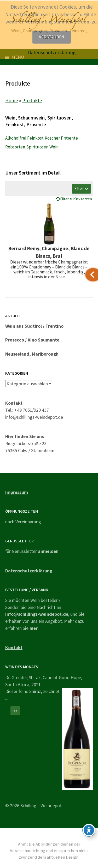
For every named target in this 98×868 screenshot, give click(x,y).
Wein (54, 147)
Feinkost (35, 138)
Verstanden (52, 37)
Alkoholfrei (16, 138)
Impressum (17, 492)
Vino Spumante (44, 340)
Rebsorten (15, 147)
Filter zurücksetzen (76, 199)
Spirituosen (37, 147)
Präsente (69, 138)
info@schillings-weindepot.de (34, 417)
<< (15, 711)
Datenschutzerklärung (29, 571)
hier (34, 628)
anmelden (48, 551)
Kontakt (14, 647)
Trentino (54, 326)
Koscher (52, 138)
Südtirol (33, 326)
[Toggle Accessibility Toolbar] (89, 830)
